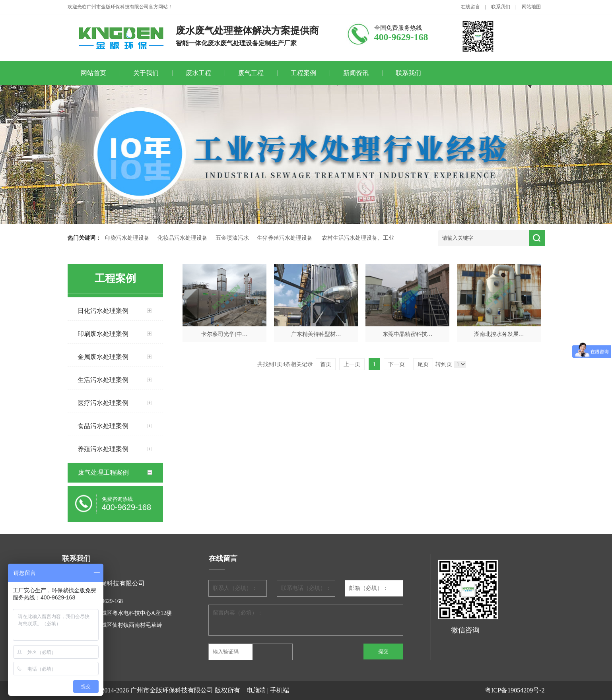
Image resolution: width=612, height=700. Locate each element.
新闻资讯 (356, 73)
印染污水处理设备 (127, 238)
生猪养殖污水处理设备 (285, 238)
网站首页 (93, 73)
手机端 (280, 690)
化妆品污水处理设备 (183, 238)
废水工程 (198, 73)
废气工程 (251, 73)
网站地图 (531, 7)
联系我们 (501, 7)
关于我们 (146, 73)
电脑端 (256, 690)
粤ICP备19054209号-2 (515, 690)
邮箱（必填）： (369, 588)
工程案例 (303, 73)
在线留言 (470, 7)
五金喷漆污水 (232, 238)
